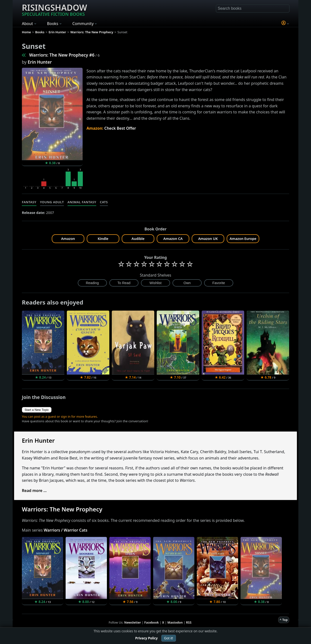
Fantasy (29, 202)
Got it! (168, 638)
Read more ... (34, 491)
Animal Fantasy (82, 202)
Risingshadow (54, 9)
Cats (104, 202)
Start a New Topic (37, 410)
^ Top (284, 620)
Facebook (152, 622)
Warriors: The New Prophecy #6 (62, 55)
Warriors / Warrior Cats (66, 530)
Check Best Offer (120, 128)
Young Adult (52, 202)
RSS (189, 622)
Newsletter (133, 622)
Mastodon (175, 622)
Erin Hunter (40, 62)
